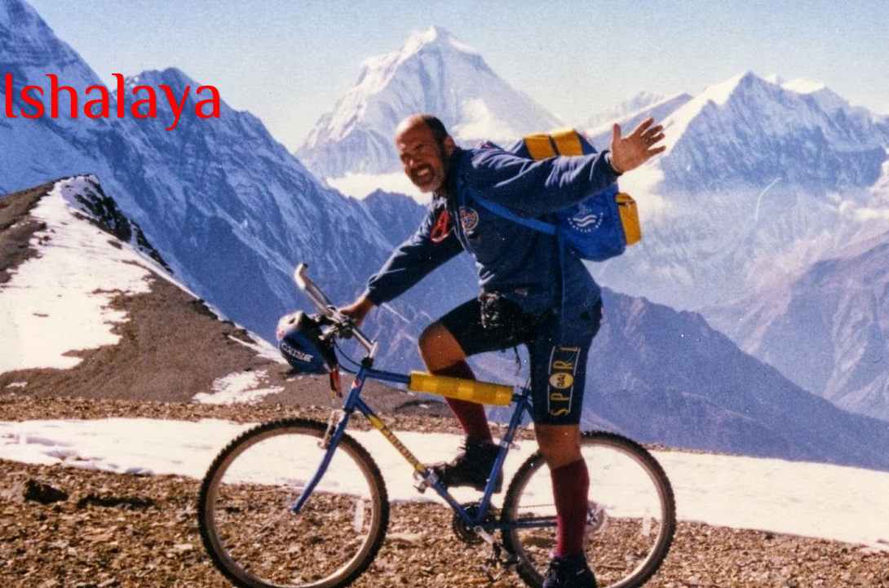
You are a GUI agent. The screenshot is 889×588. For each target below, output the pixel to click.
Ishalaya (112, 95)
